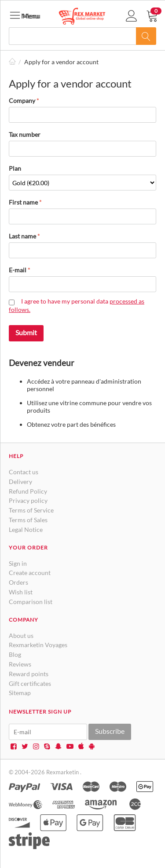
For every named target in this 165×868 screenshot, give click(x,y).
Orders (18, 582)
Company (22, 101)
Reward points (29, 674)
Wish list (21, 592)
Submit (26, 332)
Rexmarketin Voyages (38, 645)
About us (21, 635)
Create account (30, 573)
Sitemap (20, 693)
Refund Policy (28, 491)
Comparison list (31, 602)
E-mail (18, 270)
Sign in (18, 563)
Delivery (20, 482)
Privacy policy (28, 500)
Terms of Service (31, 510)
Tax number (25, 134)
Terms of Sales (28, 520)
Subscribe (110, 731)
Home (12, 62)
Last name (22, 236)
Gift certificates (30, 683)
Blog (15, 654)
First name (23, 202)
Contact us (24, 472)
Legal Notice (26, 529)
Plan (15, 168)
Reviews (20, 664)
